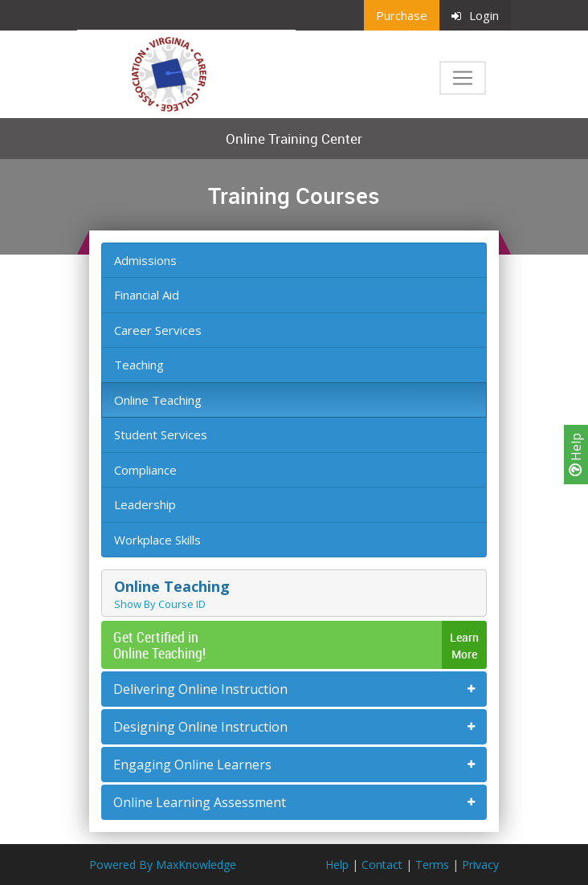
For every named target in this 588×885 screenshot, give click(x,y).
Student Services (161, 434)
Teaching (139, 365)
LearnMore (464, 646)
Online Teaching (158, 400)
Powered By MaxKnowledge (163, 865)
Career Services (158, 330)
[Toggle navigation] (463, 78)
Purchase (402, 15)
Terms (432, 865)
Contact (382, 865)
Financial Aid (147, 295)
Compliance (145, 470)
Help (576, 455)
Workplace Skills (157, 540)
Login (475, 15)
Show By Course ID (160, 604)
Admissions (145, 260)
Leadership (145, 504)
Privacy (480, 865)
